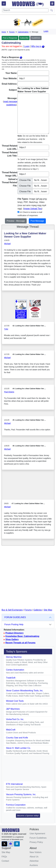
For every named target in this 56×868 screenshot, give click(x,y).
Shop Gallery (12, 639)
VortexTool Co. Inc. (15, 719)
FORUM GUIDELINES (15, 617)
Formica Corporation (16, 805)
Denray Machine (14, 657)
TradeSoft (11, 678)
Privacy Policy (36, 842)
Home (4, 32)
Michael (7, 244)
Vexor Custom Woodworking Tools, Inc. (25, 691)
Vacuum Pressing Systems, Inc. (21, 794)
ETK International (14, 784)
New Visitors (36, 852)
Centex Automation (15, 670)
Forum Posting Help (14, 624)
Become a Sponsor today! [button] (28, 816)
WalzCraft (11, 730)
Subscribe (24, 38)
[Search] (25, 10)
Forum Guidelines (38, 838)
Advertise (34, 861)
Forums (12, 32)
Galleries (38, 610)
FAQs (4, 857)
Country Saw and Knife (17, 738)
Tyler (6, 329)
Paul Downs (9, 392)
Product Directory (14, 633)
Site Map (48, 610)
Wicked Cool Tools (15, 701)
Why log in (38, 46)
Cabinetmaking (23, 32)
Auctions (34, 865)
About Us (34, 857)
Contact (5, 861)
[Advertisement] (28, 487)
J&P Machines (13, 709)
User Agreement (37, 834)
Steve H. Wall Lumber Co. (18, 748)
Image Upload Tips (33, 209)
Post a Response (10, 38)
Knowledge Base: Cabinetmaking (22, 636)
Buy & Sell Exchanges (12, 610)
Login (46, 31)
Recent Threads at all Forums (20, 643)
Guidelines (36, 38)
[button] (4, 844)
